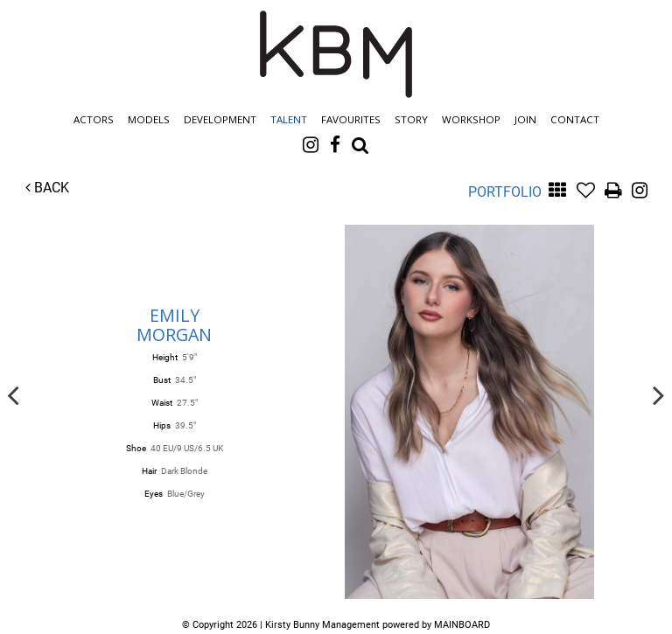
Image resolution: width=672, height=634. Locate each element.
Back (47, 188)
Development (220, 119)
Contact (575, 119)
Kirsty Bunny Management (336, 54)
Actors (94, 119)
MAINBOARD (462, 625)
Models (149, 119)
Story (411, 119)
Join (525, 119)
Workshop (471, 119)
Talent (289, 119)
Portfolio (505, 192)
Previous (13, 394)
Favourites (351, 119)
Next (659, 394)
